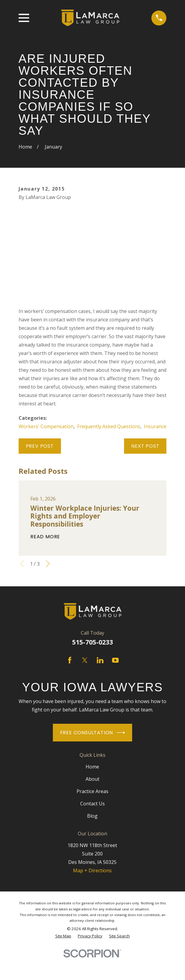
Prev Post (40, 446)
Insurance (155, 426)
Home (92, 767)
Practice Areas (92, 791)
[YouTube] (115, 660)
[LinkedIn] (100, 660)
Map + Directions (92, 870)
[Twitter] (85, 660)
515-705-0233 (92, 642)
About (92, 779)
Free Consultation (93, 733)
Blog (92, 816)
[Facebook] (70, 660)
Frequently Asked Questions (109, 426)
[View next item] (48, 564)
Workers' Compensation (46, 426)
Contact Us (92, 804)
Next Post (145, 446)
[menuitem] (63, 936)
